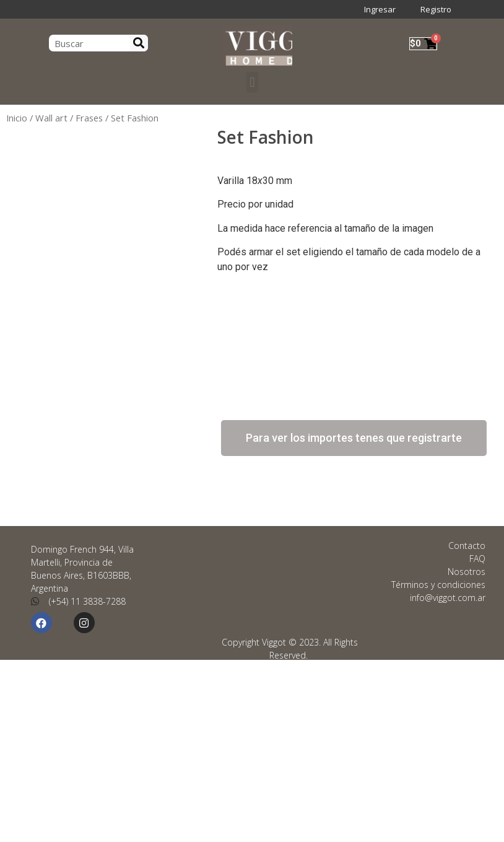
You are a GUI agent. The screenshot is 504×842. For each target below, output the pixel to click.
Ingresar (380, 9)
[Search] (139, 43)
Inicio (17, 118)
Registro (436, 9)
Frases (89, 118)
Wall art (51, 118)
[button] (252, 82)
